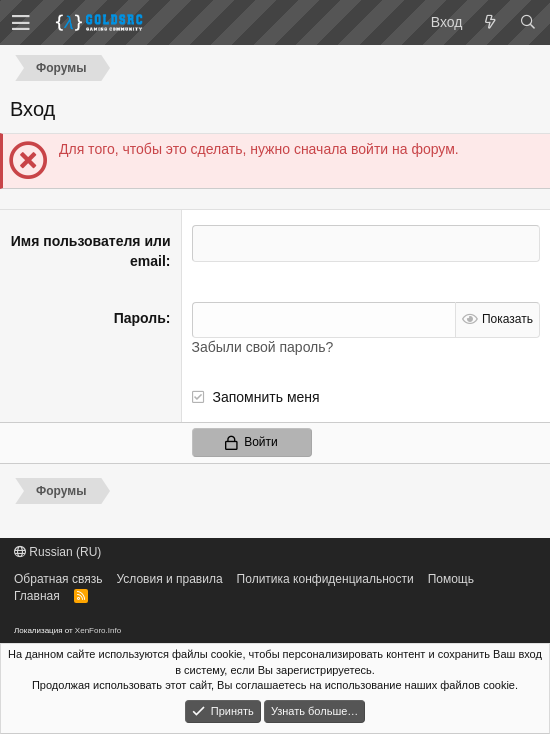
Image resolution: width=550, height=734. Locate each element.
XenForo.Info (98, 630)
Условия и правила (169, 579)
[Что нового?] (490, 23)
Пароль (140, 318)
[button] (21, 23)
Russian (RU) (57, 552)
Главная (37, 596)
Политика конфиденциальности (325, 579)
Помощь (451, 579)
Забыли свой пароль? (263, 347)
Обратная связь (58, 579)
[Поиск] (527, 23)
